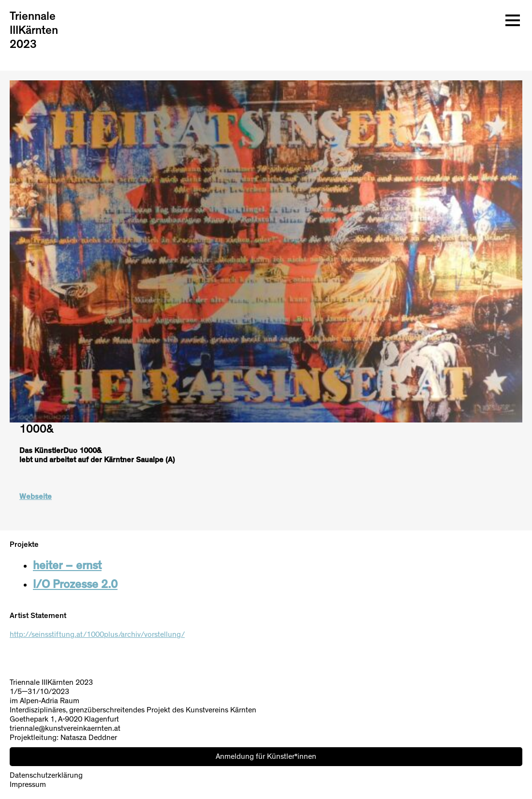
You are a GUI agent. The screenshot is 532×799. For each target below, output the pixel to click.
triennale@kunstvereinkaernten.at (65, 728)
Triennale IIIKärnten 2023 (34, 30)
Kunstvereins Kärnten (221, 710)
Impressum (28, 784)
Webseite (36, 497)
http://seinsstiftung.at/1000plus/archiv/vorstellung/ (97, 634)
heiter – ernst (67, 566)
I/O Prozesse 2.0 (75, 585)
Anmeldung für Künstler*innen (266, 756)
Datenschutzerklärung (46, 775)
